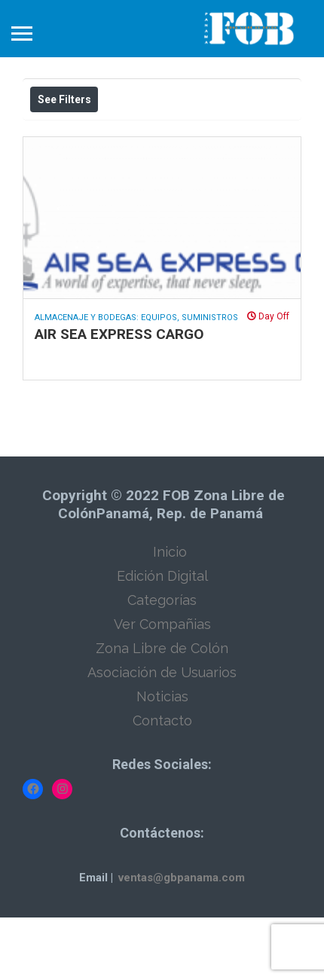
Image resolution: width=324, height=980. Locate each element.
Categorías (162, 662)
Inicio (170, 614)
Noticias (162, 759)
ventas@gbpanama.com (182, 940)
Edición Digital (162, 638)
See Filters (64, 99)
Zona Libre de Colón (162, 711)
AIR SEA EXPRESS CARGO (119, 397)
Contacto (162, 783)
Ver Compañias (162, 687)
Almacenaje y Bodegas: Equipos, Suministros (136, 380)
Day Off (268, 379)
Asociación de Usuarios (162, 735)
